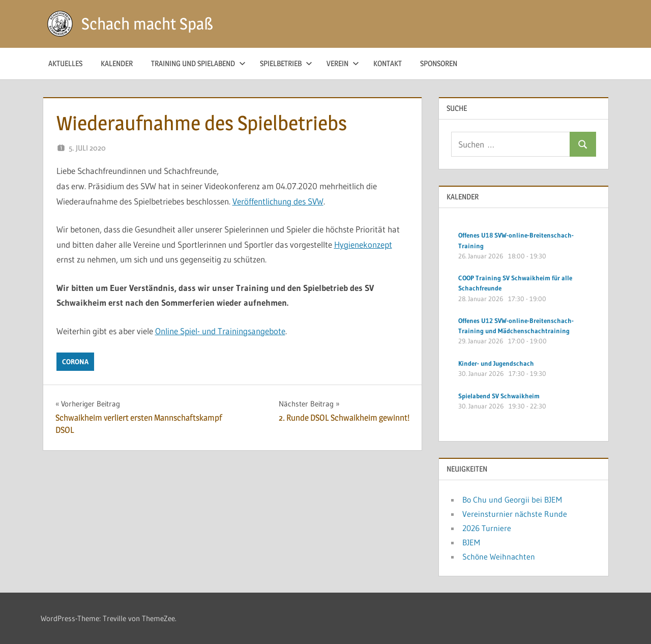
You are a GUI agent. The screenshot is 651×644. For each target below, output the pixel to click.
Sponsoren (439, 63)
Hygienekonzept (363, 244)
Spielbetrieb (286, 63)
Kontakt (388, 63)
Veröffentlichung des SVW (278, 201)
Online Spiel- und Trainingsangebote (220, 331)
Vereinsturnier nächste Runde (515, 514)
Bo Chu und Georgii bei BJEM (512, 500)
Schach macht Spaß (147, 24)
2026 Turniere (487, 528)
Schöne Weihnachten (499, 557)
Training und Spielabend (198, 63)
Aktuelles (65, 63)
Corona (75, 362)
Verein (343, 63)
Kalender (117, 63)
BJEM (471, 542)
